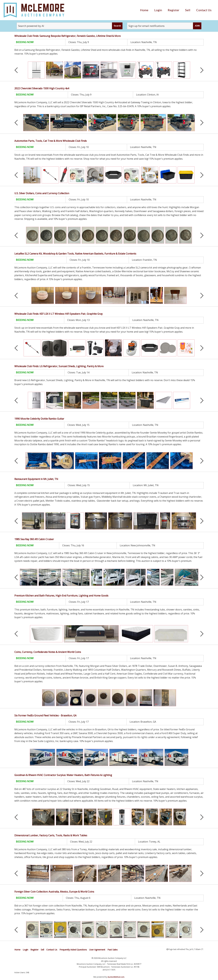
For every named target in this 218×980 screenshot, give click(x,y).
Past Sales (113, 950)
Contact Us (204, 10)
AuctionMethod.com (116, 977)
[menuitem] (144, 10)
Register (174, 10)
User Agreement (97, 950)
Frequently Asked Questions (73, 950)
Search (117, 26)
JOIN (197, 26)
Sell (188, 10)
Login (158, 10)
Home (144, 10)
